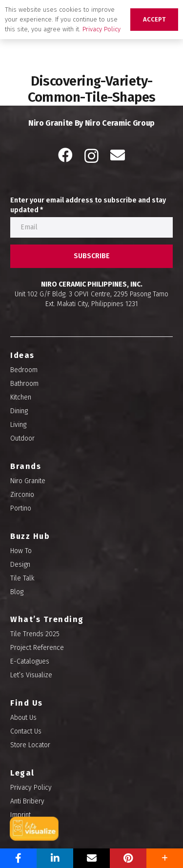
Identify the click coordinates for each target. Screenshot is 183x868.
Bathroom (24, 384)
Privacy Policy (31, 788)
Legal (22, 773)
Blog (17, 592)
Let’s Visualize (31, 675)
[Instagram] (91, 156)
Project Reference (37, 648)
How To (21, 551)
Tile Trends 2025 (35, 634)
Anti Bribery (27, 801)
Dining (19, 411)
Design (20, 565)
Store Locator (30, 745)
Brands (26, 466)
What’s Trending (47, 619)
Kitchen (21, 397)
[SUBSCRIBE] (91, 256)
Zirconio (22, 495)
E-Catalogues (30, 661)
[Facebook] (65, 155)
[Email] (118, 155)
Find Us (27, 703)
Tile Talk (22, 578)
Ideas (22, 355)
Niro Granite (28, 481)
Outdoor (22, 438)
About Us (23, 718)
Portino (21, 508)
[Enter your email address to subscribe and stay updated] (91, 227)
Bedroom (24, 370)
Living (18, 425)
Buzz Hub (30, 536)
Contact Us (26, 731)
